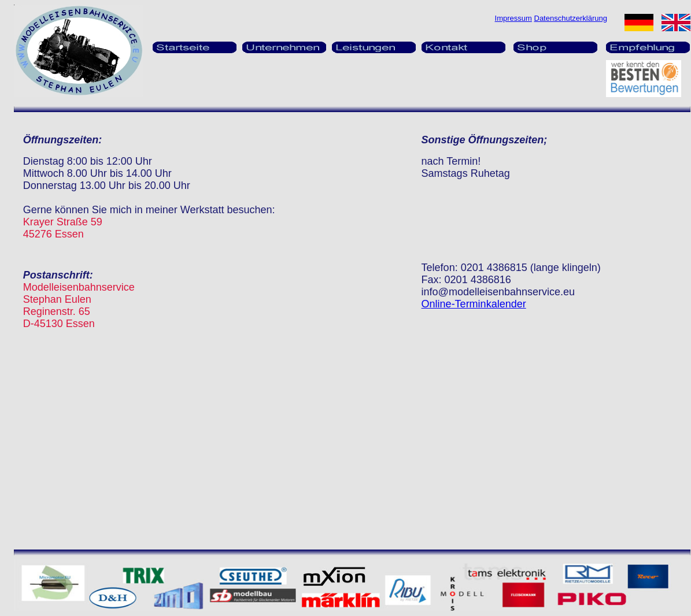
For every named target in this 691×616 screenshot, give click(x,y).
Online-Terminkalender (474, 304)
